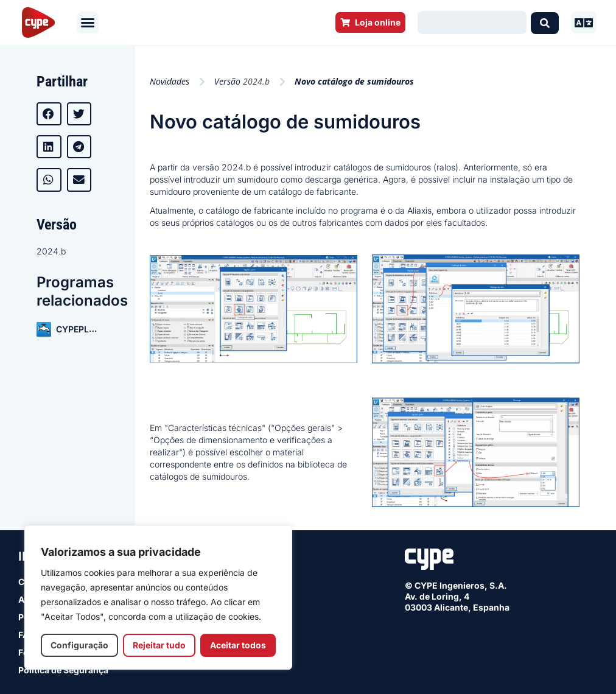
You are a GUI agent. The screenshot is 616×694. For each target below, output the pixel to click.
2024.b (51, 251)
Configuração (79, 645)
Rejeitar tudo (159, 645)
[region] (158, 598)
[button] (88, 23)
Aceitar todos (238, 645)
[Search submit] (545, 23)
